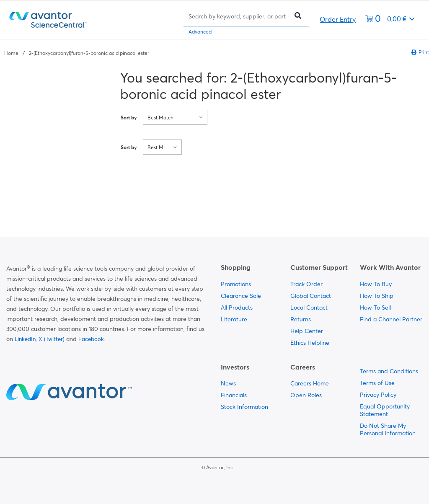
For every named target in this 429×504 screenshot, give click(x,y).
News (228, 383)
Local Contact (309, 308)
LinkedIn (25, 339)
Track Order (306, 284)
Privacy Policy (378, 395)
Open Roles (306, 395)
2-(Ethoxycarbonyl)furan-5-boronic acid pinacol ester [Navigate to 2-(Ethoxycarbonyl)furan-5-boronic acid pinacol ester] (89, 53)
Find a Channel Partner (391, 319)
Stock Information (244, 407)
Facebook (91, 339)
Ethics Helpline (310, 343)
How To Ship (377, 296)
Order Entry (338, 19)
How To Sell (375, 308)
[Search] (238, 16)
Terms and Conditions (389, 371)
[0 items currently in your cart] (390, 19)
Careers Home (310, 383)
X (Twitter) (52, 339)
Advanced (200, 32)
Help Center (307, 331)
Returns (301, 319)
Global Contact (311, 296)
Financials (234, 395)
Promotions (236, 284)
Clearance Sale (241, 296)
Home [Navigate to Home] (11, 53)
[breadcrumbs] (77, 52)
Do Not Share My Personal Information (388, 429)
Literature (234, 319)
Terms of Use (377, 383)
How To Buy (376, 284)
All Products (237, 308)
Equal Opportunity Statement (385, 410)
